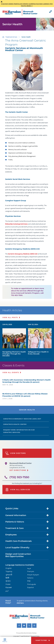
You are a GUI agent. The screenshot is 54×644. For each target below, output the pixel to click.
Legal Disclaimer (25, 636)
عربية (29, 568)
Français (31, 571)
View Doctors (16, 453)
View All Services (18, 490)
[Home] (20, 12)
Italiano (30, 578)
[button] (43, 640)
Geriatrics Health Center (15, 424)
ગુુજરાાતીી (9, 575)
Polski (8, 584)
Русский (9, 587)
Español (31, 587)
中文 (29, 581)
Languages (16, 636)
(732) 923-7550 (19, 477)
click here (20, 603)
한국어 (8, 581)
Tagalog (9, 571)
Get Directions (18, 470)
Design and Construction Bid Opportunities (18, 555)
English (9, 568)
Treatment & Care (11, 37)
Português (32, 584)
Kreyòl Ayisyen (33, 575)
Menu (5, 640)
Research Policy (35, 636)
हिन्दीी (7, 578)
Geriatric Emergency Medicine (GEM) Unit (23, 254)
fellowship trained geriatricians (16, 224)
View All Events (11, 372)
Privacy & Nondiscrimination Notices (26, 633)
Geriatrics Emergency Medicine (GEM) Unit (22, 419)
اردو (7, 591)
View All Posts (10, 317)
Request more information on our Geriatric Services (19, 431)
